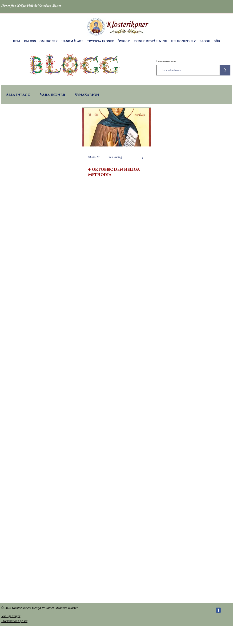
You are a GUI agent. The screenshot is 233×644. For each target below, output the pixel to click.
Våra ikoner (52, 95)
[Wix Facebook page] (218, 610)
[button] (30, 41)
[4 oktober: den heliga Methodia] (116, 127)
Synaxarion (87, 95)
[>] (225, 70)
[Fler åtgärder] (144, 157)
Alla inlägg (18, 95)
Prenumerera (166, 61)
